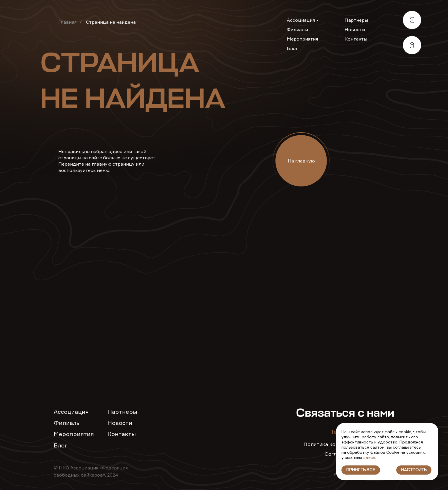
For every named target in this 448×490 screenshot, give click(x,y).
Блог (292, 48)
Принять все (361, 470)
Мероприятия (302, 39)
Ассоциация (301, 20)
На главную (301, 161)
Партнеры (356, 20)
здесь (369, 457)
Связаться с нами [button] (345, 413)
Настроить (414, 470)
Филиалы (297, 29)
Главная (67, 22)
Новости (355, 29)
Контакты (356, 39)
